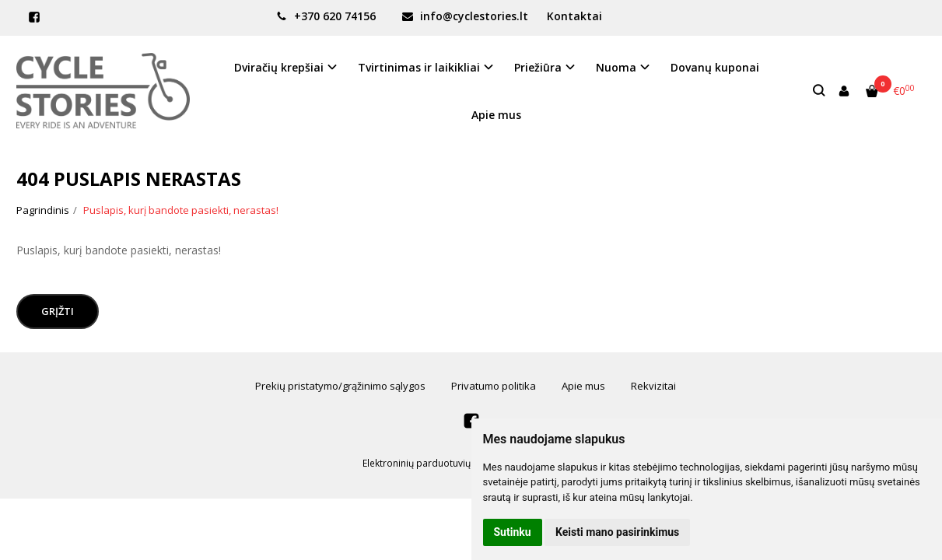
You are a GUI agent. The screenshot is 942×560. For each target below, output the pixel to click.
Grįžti (58, 311)
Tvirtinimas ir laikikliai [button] (419, 67)
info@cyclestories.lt (465, 16)
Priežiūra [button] (538, 67)
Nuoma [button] (616, 67)
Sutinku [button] (513, 532)
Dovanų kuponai (715, 67)
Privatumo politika (494, 386)
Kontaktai (574, 16)
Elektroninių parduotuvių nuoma (433, 463)
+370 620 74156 (326, 16)
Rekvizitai (653, 386)
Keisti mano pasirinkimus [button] (617, 532)
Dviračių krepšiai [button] (279, 67)
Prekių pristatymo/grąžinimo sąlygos (340, 386)
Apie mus (496, 115)
